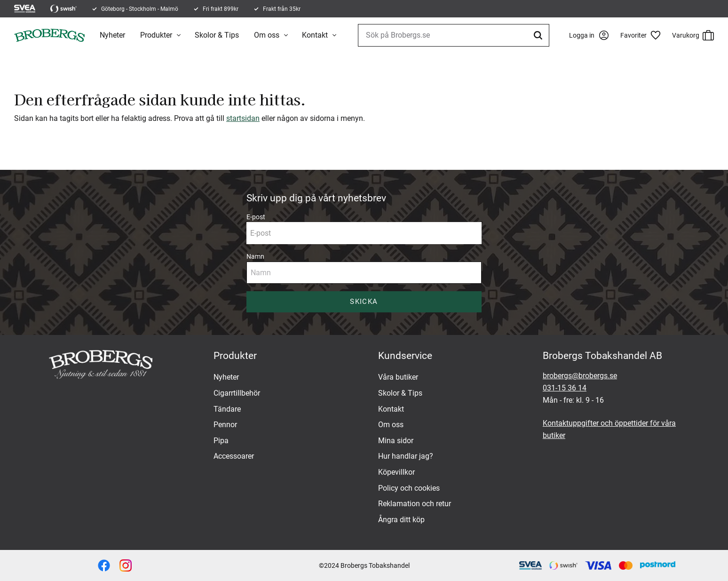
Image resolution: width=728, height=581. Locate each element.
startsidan (243, 118)
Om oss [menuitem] (267, 35)
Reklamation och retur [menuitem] (415, 504)
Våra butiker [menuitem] (398, 377)
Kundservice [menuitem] (405, 356)
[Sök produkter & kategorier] (454, 35)
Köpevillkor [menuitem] (396, 472)
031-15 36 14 (565, 388)
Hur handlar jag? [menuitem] (406, 456)
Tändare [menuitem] (227, 409)
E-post (256, 217)
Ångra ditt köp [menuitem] (401, 520)
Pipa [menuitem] (221, 441)
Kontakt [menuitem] (315, 35)
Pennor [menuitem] (225, 425)
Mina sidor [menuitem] (396, 441)
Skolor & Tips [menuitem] (217, 35)
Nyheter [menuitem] (112, 35)
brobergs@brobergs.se (580, 376)
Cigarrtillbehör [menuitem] (237, 393)
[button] (644, 35)
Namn (255, 256)
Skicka (364, 302)
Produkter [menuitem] (156, 35)
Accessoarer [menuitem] (234, 456)
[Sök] (539, 35)
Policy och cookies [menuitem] (409, 488)
